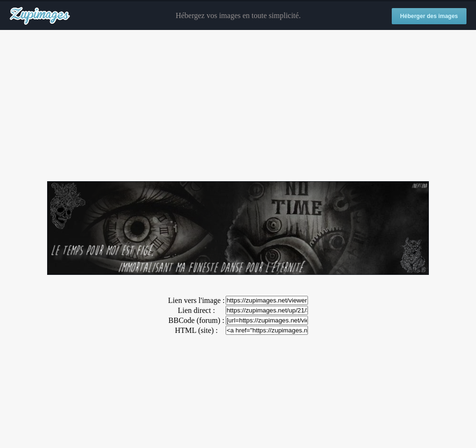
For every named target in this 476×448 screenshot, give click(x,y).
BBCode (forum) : (196, 320)
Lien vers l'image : (196, 300)
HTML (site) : (196, 330)
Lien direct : (196, 310)
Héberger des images (429, 16)
